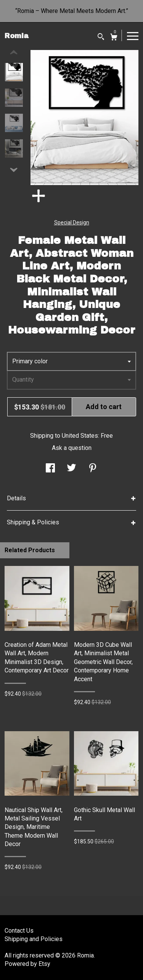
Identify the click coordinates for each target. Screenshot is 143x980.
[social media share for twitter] (71, 469)
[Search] (101, 38)
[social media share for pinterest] (93, 469)
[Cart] (114, 38)
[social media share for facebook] (50, 469)
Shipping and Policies (34, 939)
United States (80, 436)
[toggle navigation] (133, 35)
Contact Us (19, 931)
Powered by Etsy (27, 964)
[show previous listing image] (14, 53)
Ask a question (72, 448)
